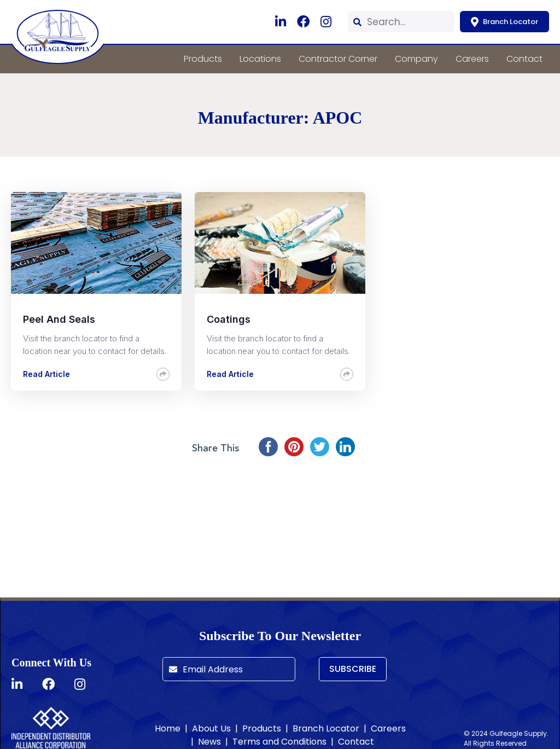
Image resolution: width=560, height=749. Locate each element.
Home (168, 728)
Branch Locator (504, 22)
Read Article (46, 374)
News (209, 742)
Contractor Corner (338, 59)
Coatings (229, 319)
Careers (472, 59)
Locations (260, 59)
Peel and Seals (59, 319)
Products (203, 59)
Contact (524, 59)
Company (416, 59)
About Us (211, 728)
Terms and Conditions (279, 742)
